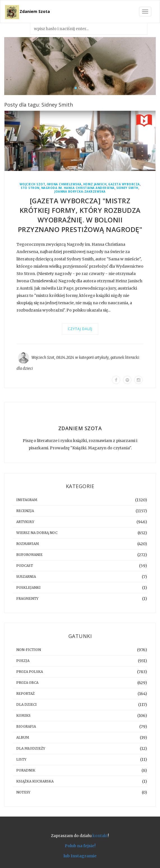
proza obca (27, 683)
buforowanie (29, 555)
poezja (23, 661)
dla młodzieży (31, 748)
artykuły (102, 358)
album (23, 737)
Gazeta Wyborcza (124, 184)
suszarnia (26, 577)
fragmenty (27, 598)
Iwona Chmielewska (64, 184)
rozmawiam (28, 544)
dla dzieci (25, 368)
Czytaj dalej (80, 329)
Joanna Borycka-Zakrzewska (80, 192)
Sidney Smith (127, 188)
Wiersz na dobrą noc (37, 533)
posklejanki (28, 588)
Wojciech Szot (33, 184)
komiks (23, 715)
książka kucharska (35, 781)
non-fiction (29, 650)
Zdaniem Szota (35, 11)
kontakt (100, 836)
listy (21, 759)
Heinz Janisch (95, 184)
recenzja (25, 511)
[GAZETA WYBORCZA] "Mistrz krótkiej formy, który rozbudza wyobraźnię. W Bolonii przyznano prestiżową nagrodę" (80, 215)
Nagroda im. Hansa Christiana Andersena (78, 188)
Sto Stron (30, 188)
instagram (27, 500)
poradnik (26, 770)
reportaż (25, 694)
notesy (23, 792)
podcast (25, 566)
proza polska (30, 672)
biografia (26, 726)
